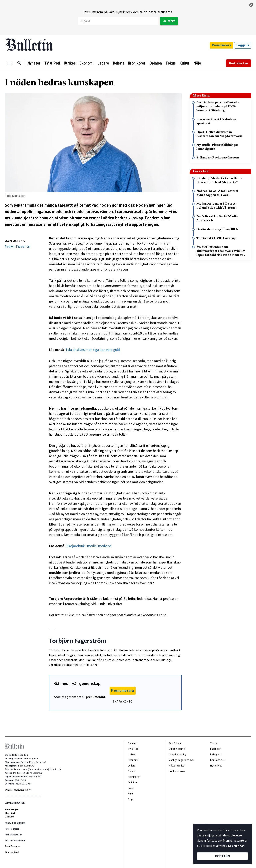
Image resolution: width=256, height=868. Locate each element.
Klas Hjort (10, 813)
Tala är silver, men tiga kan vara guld (93, 350)
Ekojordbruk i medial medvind (89, 546)
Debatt (118, 63)
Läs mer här (236, 846)
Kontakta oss (217, 760)
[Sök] (19, 63)
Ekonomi (87, 63)
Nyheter (34, 63)
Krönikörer (137, 63)
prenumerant (96, 697)
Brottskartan (238, 63)
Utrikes (70, 63)
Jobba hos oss (177, 771)
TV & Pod (52, 63)
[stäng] (251, 5)
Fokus (171, 63)
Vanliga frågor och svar (182, 760)
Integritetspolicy (178, 754)
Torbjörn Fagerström (18, 246)
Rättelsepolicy (177, 766)
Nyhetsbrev (216, 766)
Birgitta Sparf (12, 852)
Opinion (156, 63)
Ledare (103, 63)
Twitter (214, 743)
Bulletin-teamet (177, 749)
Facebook (216, 749)
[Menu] (10, 63)
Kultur (185, 63)
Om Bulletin (175, 743)
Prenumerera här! (18, 790)
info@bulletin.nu (26, 766)
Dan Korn (9, 817)
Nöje (197, 63)
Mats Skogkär (12, 809)
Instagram (216, 754)
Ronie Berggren (12, 846)
